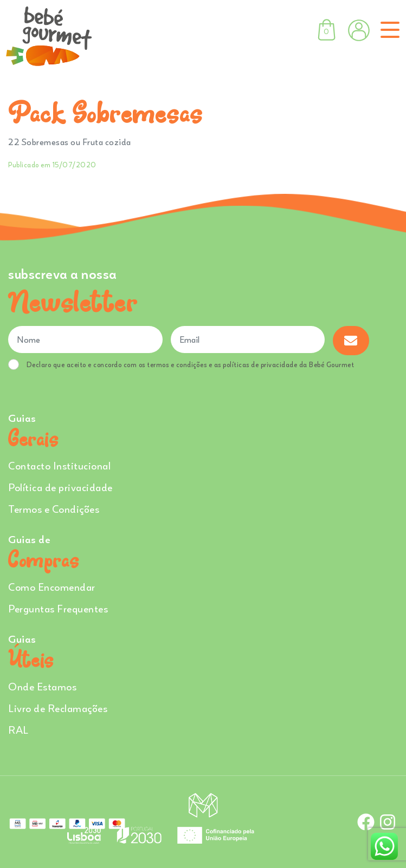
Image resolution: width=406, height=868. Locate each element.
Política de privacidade (60, 487)
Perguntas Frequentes (58, 608)
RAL (18, 730)
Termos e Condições (54, 509)
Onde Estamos (42, 686)
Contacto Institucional (59, 465)
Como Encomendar (52, 587)
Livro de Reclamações (58, 708)
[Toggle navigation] (388, 30)
